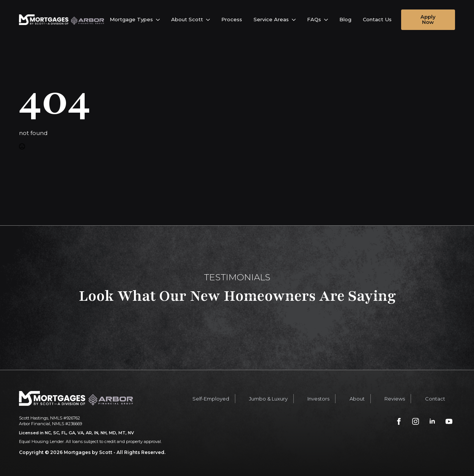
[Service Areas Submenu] (295, 20)
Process (232, 19)
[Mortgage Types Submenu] (159, 20)
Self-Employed (211, 399)
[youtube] (449, 421)
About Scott (187, 19)
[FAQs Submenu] (327, 20)
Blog (345, 19)
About (357, 399)
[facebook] (399, 421)
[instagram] (416, 421)
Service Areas (271, 19)
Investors (318, 399)
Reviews (395, 399)
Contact (435, 399)
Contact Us (377, 19)
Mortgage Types (131, 19)
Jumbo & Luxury (268, 399)
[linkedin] (432, 421)
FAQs (314, 19)
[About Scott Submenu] (209, 20)
